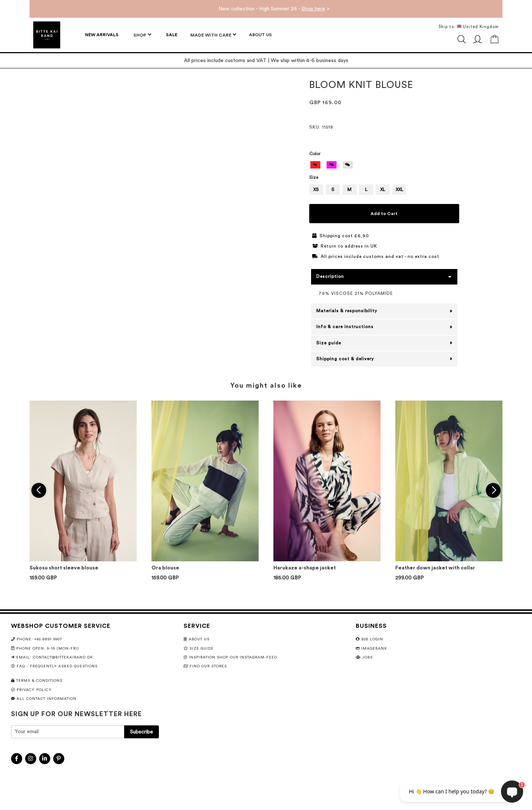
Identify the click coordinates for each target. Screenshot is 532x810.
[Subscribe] (141, 732)
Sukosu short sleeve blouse (64, 568)
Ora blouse (165, 568)
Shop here (313, 9)
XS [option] (316, 190)
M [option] (349, 190)
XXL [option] (399, 190)
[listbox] (384, 166)
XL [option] (383, 190)
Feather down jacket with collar (435, 568)
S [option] (333, 190)
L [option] (366, 190)
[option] (316, 165)
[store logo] (47, 35)
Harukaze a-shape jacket (305, 568)
